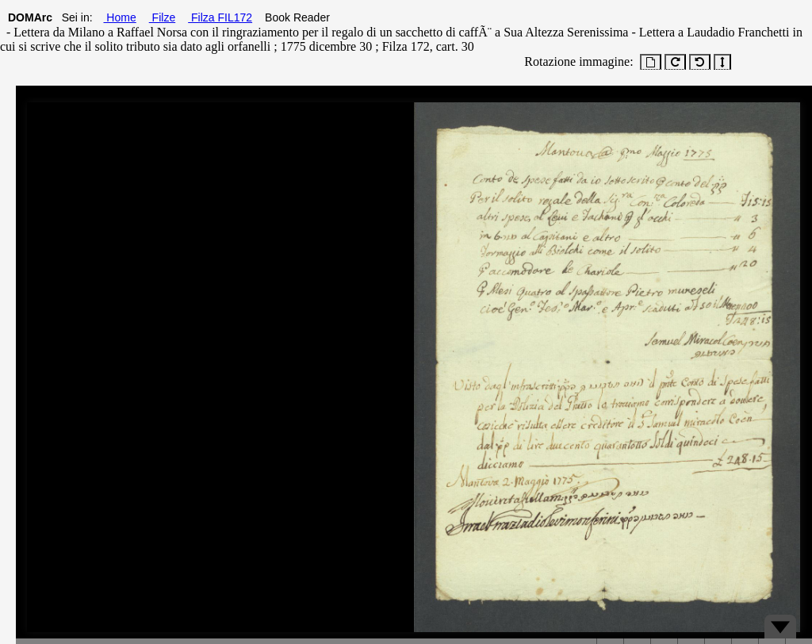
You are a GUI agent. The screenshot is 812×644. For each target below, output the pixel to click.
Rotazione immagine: (575, 61)
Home (119, 17)
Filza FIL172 (220, 17)
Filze (162, 17)
